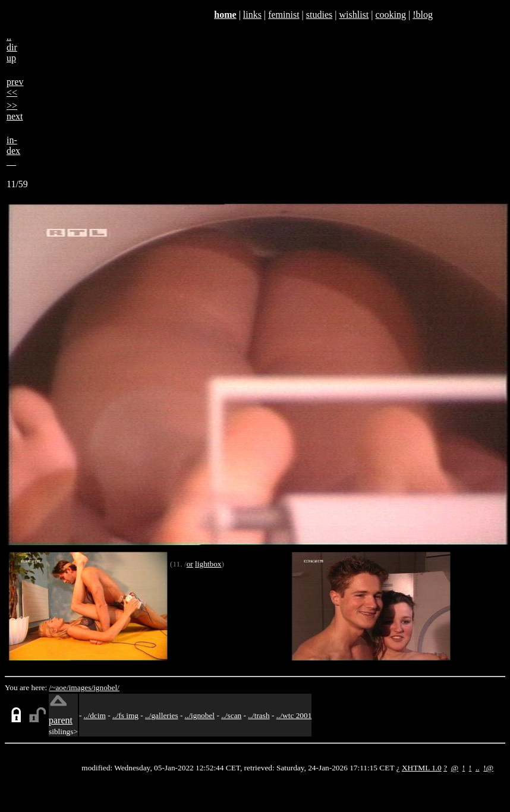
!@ (488, 768)
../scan (231, 715)
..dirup (12, 47)
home (225, 15)
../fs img (125, 715)
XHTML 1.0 (422, 768)
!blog (423, 15)
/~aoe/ (59, 687)
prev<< (15, 87)
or (190, 564)
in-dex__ (13, 151)
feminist (284, 15)
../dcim (95, 715)
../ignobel (200, 715)
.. (478, 768)
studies (319, 15)
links (252, 15)
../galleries (162, 715)
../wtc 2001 (294, 715)
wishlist (354, 15)
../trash (259, 715)
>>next (15, 111)
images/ (81, 687)
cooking (391, 15)
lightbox (208, 564)
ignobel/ (106, 687)
